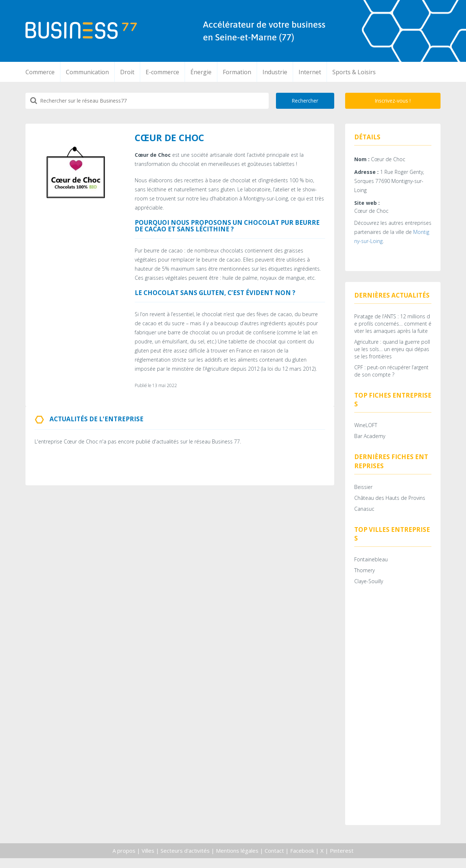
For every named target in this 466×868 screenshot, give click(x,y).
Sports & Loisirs (354, 72)
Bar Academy (370, 442)
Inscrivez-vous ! (393, 101)
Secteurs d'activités (185, 860)
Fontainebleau (371, 569)
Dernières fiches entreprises (391, 467)
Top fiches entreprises (393, 404)
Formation (237, 72)
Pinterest (342, 860)
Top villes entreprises (392, 541)
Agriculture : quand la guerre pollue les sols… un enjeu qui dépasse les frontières (392, 353)
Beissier (363, 495)
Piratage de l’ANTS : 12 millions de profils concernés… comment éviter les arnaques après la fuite (393, 328)
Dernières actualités (392, 297)
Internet (310, 72)
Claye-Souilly (369, 591)
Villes (148, 860)
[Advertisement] (393, 716)
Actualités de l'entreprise (96, 419)
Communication (87, 72)
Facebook (302, 860)
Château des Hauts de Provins (390, 505)
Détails (367, 137)
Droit (127, 72)
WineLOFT (366, 431)
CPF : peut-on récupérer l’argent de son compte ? (391, 375)
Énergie (201, 72)
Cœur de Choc (371, 213)
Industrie (275, 72)
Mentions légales (237, 860)
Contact (274, 860)
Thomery (364, 580)
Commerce (40, 72)
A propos (124, 860)
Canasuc (364, 516)
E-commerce (162, 72)
